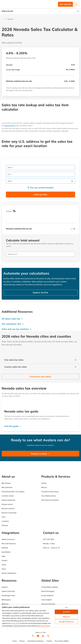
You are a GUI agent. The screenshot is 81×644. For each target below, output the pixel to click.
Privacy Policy (45, 626)
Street (10, 168)
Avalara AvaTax (10, 126)
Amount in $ (12, 254)
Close (66, 608)
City (9, 174)
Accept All (66, 612)
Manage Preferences (66, 622)
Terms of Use (16, 623)
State (10, 181)
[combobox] (40, 181)
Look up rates (40, 194)
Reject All (66, 617)
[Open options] (72, 181)
